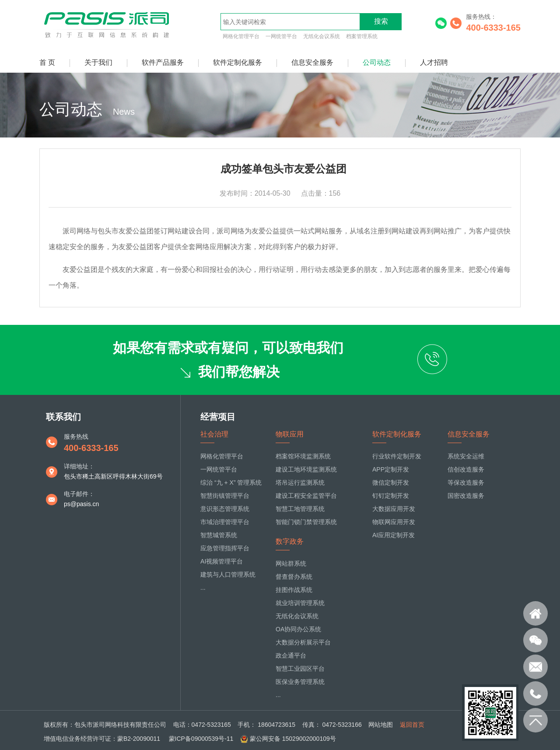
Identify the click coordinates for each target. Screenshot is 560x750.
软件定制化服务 (238, 62)
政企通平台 (291, 655)
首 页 (47, 62)
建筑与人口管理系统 (228, 574)
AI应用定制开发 (394, 535)
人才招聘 (434, 62)
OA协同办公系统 (298, 629)
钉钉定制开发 (391, 496)
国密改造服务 (466, 496)
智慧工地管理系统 (300, 509)
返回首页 (412, 725)
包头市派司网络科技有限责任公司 (120, 725)
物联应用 (290, 434)
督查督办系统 (294, 577)
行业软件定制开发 (397, 456)
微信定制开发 (391, 482)
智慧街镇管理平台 (225, 496)
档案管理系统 (362, 36)
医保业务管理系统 (300, 682)
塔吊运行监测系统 (300, 482)
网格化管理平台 (241, 36)
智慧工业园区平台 (300, 669)
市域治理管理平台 (225, 522)
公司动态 (377, 62)
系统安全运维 (466, 456)
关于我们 (98, 62)
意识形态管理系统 (225, 509)
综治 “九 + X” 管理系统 (231, 482)
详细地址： (79, 466)
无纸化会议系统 (322, 36)
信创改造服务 (466, 469)
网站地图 (381, 725)
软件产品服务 (163, 62)
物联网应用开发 (394, 522)
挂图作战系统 (294, 590)
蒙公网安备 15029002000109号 (293, 739)
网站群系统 (291, 563)
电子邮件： (79, 494)
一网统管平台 (281, 36)
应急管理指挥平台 (225, 548)
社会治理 (214, 434)
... (203, 588)
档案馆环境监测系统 (303, 456)
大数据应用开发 (394, 509)
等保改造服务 (466, 482)
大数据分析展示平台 (303, 642)
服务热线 (76, 437)
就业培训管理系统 (300, 603)
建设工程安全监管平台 (306, 496)
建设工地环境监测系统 (306, 469)
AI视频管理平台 (222, 561)
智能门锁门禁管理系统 (306, 522)
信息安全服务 (312, 62)
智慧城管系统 (219, 535)
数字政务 (290, 541)
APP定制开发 (391, 469)
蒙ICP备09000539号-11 (200, 739)
